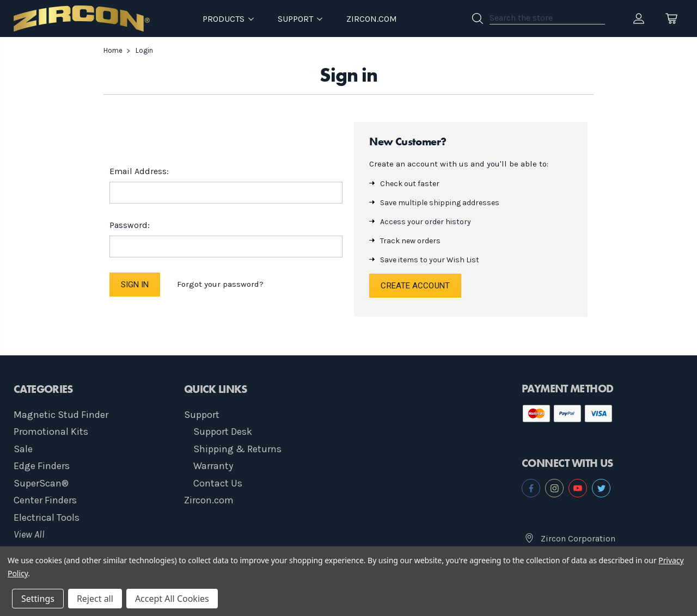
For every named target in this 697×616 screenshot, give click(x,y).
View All (29, 534)
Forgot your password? (220, 284)
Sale (23, 449)
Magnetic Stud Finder (61, 415)
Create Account (415, 286)
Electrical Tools (47, 518)
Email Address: (139, 171)
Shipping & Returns (237, 449)
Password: (130, 225)
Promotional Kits (51, 432)
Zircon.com (372, 19)
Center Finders (45, 500)
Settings (38, 599)
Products (228, 19)
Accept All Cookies (172, 599)
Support (202, 415)
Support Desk (223, 432)
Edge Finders (42, 466)
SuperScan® (41, 483)
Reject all (95, 599)
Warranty (213, 466)
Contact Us (218, 483)
